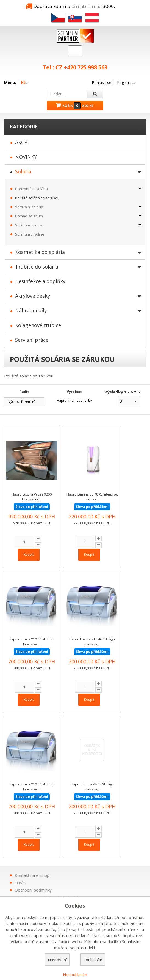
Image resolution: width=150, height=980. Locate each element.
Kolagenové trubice (38, 325)
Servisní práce (32, 340)
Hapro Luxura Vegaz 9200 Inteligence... (32, 497)
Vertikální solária (29, 207)
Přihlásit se (102, 83)
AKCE (21, 142)
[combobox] (129, 401)
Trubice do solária (37, 267)
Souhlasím (93, 960)
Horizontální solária (31, 189)
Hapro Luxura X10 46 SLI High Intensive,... (32, 642)
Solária (23, 171)
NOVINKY (26, 157)
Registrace (126, 83)
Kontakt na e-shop (111, 875)
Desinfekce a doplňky (40, 281)
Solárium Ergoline (30, 234)
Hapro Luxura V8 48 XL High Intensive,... (92, 787)
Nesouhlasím (75, 974)
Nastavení (57, 960)
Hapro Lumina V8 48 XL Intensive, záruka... (92, 497)
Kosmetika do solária (40, 252)
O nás (99, 883)
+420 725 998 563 (86, 67)
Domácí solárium (29, 216)
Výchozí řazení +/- (22, 402)
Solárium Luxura (29, 225)
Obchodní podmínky (112, 890)
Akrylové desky (33, 296)
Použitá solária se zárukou (37, 198)
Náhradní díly (31, 310)
